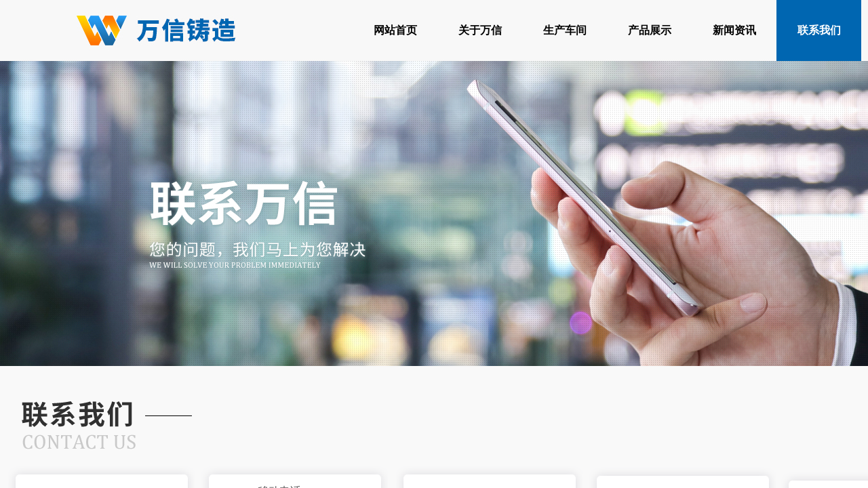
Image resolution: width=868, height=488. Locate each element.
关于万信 (480, 30)
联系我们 (819, 30)
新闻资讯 (734, 30)
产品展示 (650, 30)
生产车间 (565, 30)
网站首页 (395, 30)
